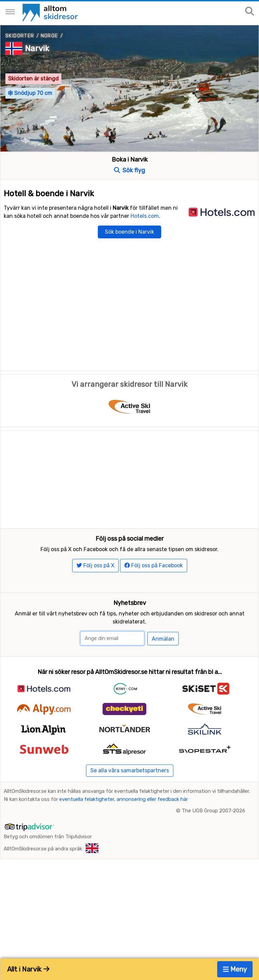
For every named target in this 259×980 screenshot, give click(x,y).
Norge (50, 36)
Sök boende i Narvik (129, 232)
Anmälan (163, 680)
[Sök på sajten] (250, 12)
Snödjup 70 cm (30, 93)
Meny (235, 969)
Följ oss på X (95, 606)
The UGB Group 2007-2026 (213, 852)
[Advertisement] (129, 478)
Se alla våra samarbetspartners (130, 811)
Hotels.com (145, 216)
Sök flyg (129, 170)
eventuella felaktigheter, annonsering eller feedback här (124, 840)
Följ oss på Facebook (154, 606)
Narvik (37, 48)
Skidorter (20, 36)
